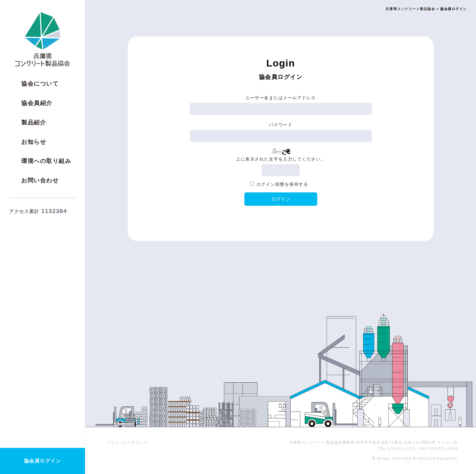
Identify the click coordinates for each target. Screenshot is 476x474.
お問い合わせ (40, 180)
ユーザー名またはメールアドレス (281, 98)
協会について (40, 84)
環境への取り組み (46, 161)
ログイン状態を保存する (282, 184)
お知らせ (34, 142)
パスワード (281, 125)
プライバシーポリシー (127, 442)
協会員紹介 (37, 103)
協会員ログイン (43, 461)
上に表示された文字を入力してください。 (281, 159)
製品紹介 (34, 122)
